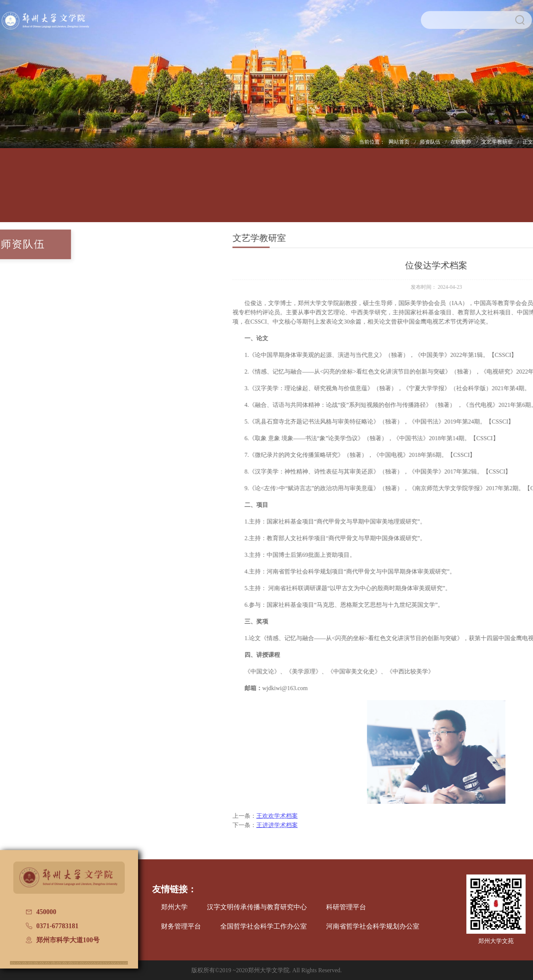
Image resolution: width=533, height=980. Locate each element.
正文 (528, 142)
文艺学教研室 (498, 142)
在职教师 (462, 142)
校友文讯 (463, 190)
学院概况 (70, 190)
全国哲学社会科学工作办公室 (264, 926)
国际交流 (407, 190)
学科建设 (238, 190)
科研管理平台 (346, 907)
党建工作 (351, 190)
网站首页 (400, 142)
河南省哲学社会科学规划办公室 (373, 926)
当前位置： (372, 142)
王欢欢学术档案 (320, 816)
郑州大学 (174, 907)
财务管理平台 (181, 926)
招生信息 (295, 190)
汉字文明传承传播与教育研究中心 (257, 907)
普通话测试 (519, 190)
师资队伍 (431, 142)
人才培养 (126, 190)
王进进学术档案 (320, 825)
